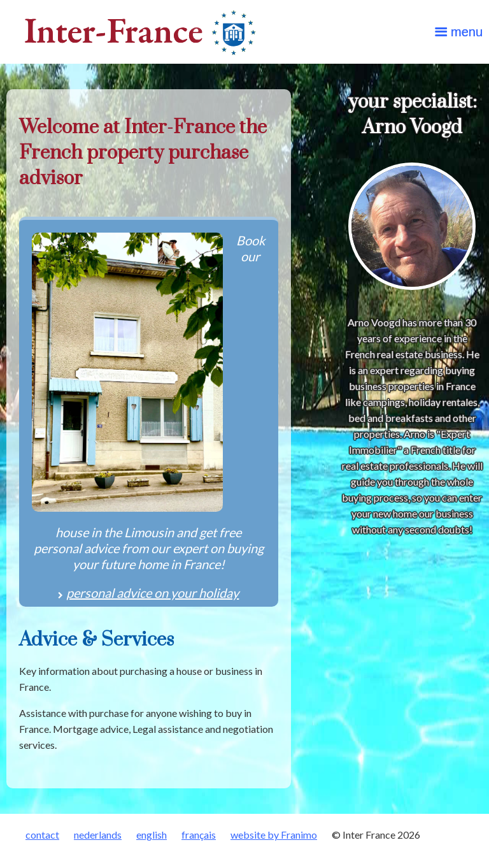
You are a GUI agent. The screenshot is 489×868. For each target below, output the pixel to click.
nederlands (98, 835)
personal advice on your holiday (152, 593)
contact (42, 835)
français (199, 835)
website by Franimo (274, 835)
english (152, 835)
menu (467, 32)
